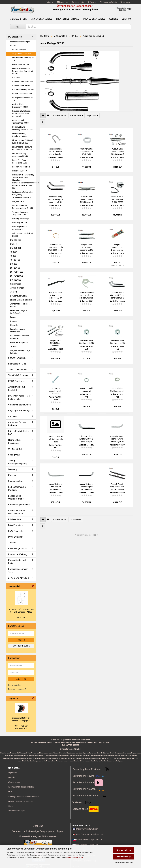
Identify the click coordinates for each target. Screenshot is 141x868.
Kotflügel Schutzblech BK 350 (23, 99)
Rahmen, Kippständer (21, 167)
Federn (13, 317)
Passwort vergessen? (17, 689)
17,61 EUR (21, 617)
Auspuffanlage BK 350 (22, 54)
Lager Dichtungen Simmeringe (18, 330)
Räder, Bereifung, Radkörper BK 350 (20, 161)
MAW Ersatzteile (16, 537)
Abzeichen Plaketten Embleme (18, 424)
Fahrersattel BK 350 (20, 64)
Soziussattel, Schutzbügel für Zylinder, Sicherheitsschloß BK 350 (23, 195)
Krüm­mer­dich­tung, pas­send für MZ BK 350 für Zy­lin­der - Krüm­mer (56, 247)
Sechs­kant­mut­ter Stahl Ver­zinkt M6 (86, 342)
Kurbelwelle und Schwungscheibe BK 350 (22, 128)
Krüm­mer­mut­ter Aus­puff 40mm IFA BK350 (87, 152)
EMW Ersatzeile (15, 531)
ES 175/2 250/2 (17, 276)
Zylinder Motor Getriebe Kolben (20, 305)
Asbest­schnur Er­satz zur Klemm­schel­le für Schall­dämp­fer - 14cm (56, 152)
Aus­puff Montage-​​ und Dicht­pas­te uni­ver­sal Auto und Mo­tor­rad (117, 247)
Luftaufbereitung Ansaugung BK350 (20, 155)
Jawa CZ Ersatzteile (94, 19)
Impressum (13, 772)
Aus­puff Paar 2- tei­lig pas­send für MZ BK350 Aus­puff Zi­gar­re (117, 487)
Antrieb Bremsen (17, 288)
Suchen (50, 2)
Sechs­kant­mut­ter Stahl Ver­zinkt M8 (117, 342)
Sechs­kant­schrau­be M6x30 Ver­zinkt (56, 391)
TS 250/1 (14, 252)
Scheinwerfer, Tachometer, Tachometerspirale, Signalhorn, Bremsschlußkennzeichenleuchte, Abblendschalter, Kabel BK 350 (24, 181)
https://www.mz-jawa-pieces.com (90, 834)
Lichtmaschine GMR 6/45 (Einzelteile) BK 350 (23, 142)
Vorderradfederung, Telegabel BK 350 (20, 213)
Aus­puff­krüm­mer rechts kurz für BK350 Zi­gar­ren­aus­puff (117, 439)
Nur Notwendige (124, 857)
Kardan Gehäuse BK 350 (22, 94)
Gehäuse (16, 78)
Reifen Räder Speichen (19, 342)
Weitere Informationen (124, 862)
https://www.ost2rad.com (87, 829)
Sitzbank (14, 346)
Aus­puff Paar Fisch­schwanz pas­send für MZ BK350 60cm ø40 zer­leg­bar (86, 247)
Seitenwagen (16, 284)
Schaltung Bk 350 (19, 171)
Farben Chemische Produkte (17, 488)
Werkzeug (13, 469)
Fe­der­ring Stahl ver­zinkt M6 (87, 390)
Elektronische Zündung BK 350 (23, 59)
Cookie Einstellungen (17, 811)
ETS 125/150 (16, 280)
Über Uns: (38, 826)
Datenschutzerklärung (74, 857)
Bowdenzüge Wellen (18, 296)
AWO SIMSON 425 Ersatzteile (17, 389)
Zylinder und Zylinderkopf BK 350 (23, 235)
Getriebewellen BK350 (21, 86)
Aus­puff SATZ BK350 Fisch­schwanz (56, 343)
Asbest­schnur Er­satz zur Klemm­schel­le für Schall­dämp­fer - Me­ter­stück (86, 295)
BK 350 (13, 46)
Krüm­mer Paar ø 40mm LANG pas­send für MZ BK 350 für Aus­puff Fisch (56, 200)
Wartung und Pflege (20, 219)
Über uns (127, 19)
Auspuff (14, 292)
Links (10, 806)
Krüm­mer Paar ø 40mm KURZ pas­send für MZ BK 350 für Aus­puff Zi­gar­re (117, 295)
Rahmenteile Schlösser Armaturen (20, 337)
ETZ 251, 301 (16, 248)
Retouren (92, 2)
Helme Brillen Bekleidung (14, 442)
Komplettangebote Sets (19, 505)
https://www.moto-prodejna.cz (89, 840)
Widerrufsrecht (14, 782)
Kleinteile (14, 325)
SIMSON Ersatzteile (41, 19)
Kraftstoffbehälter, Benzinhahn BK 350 (20, 106)
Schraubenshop (16, 481)
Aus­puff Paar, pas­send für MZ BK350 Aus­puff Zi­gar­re (86, 200)
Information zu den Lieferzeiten (21, 787)
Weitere (113, 19)
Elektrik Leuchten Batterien (21, 300)
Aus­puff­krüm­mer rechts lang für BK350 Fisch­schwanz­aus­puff (87, 487)
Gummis (14, 321)
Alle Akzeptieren (124, 850)
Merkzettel (125, 2)
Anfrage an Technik (108, 2)
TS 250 (13, 256)
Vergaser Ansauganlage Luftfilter (20, 352)
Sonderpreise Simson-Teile (18, 571)
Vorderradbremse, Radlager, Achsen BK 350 (23, 207)
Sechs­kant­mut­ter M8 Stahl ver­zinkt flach (56, 439)
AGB (10, 792)
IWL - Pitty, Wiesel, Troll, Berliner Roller (19, 397)
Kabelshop (13, 475)
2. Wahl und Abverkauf (19, 578)
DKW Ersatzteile (16, 525)
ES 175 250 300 (17, 272)
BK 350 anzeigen (19, 50)
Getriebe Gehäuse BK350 (23, 82)
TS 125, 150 (15, 260)
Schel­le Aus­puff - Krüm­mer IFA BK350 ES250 (117, 199)
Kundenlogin (78, 2)
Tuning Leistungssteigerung (18, 462)
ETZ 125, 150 (16, 240)
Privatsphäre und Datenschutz (21, 801)
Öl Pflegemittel (15, 449)
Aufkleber (13, 416)
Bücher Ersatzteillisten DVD (19, 433)
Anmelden (21, 679)
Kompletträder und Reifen (17, 562)
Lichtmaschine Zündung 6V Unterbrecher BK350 (22, 148)
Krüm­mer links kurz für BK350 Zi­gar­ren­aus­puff (86, 439)
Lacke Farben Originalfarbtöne (16, 497)
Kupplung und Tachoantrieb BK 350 (21, 122)
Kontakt (11, 777)
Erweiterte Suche (21, 646)
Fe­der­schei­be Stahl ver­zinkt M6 (117, 390)
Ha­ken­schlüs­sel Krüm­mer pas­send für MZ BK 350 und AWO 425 (56, 295)
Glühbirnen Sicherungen (19, 405)
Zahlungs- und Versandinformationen (23, 797)
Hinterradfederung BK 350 (23, 90)
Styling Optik (14, 455)
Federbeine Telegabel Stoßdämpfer (19, 312)
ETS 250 (14, 264)
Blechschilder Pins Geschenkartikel (17, 512)
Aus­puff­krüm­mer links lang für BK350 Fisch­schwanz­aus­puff (56, 487)
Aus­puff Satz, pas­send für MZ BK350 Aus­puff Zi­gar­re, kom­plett (117, 152)
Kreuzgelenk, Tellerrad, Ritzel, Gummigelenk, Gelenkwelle (21, 114)
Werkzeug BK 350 (19, 223)
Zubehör (12, 543)
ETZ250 (13, 244)
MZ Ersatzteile (18, 19)
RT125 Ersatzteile (16, 381)
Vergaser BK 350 (19, 201)
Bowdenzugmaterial (18, 549)
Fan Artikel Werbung (18, 554)
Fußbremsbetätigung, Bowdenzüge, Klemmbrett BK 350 (23, 71)
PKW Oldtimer (15, 519)
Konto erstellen (14, 685)
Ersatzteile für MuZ (67, 19)
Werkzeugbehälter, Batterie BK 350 (20, 228)
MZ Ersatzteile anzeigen (20, 42)
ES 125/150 (15, 268)
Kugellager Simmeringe (19, 411)
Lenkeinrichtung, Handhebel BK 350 (20, 135)
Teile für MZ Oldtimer (18, 375)
